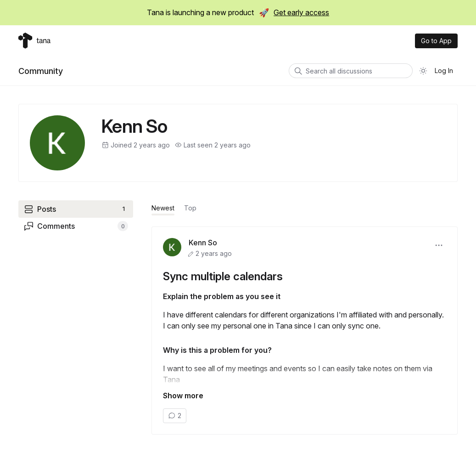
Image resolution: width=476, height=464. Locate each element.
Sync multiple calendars (223, 276)
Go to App (436, 41)
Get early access (301, 12)
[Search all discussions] (351, 71)
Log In (444, 71)
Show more (183, 396)
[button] (439, 245)
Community (41, 71)
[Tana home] (34, 41)
